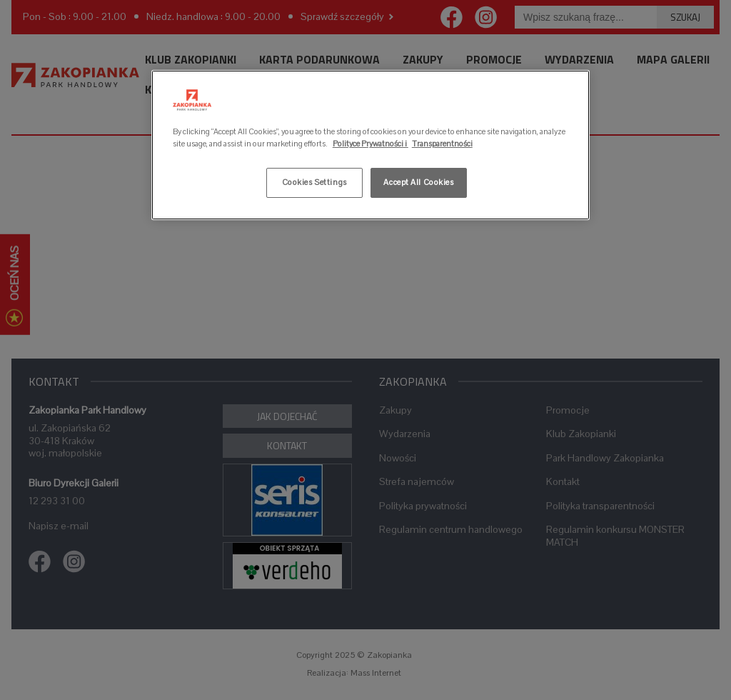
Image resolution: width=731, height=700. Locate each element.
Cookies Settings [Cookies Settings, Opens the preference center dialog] (314, 182)
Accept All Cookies (418, 182)
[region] (370, 145)
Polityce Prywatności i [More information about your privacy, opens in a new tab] (370, 144)
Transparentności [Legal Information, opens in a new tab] (442, 144)
